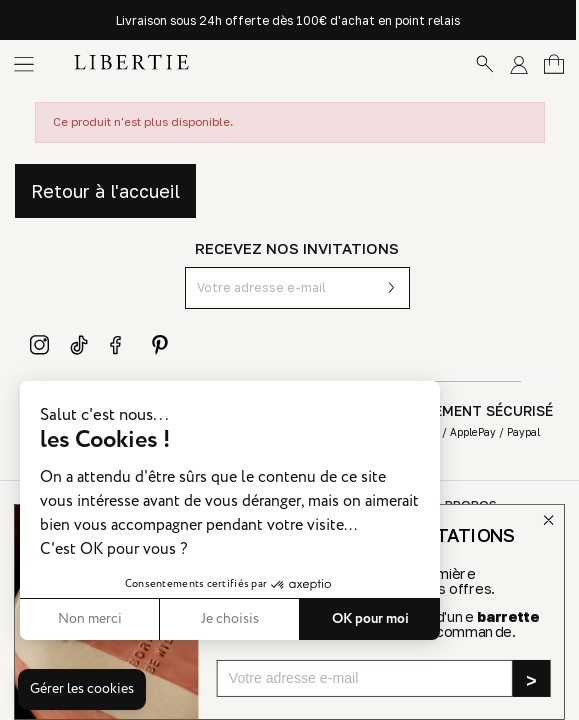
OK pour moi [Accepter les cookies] (370, 619)
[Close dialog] (548, 520)
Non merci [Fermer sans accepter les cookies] (90, 619)
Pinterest (160, 345)
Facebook (120, 345)
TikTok (80, 345)
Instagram (40, 345)
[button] (82, 690)
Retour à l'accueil (105, 191)
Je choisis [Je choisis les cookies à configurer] (230, 619)
